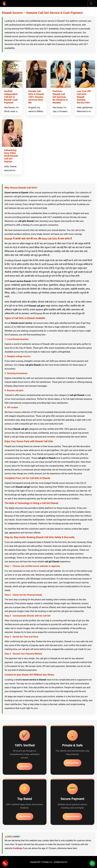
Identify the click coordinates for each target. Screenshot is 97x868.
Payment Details (72, 816)
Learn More (25, 766)
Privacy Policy (72, 763)
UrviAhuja (17, 848)
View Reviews (25, 816)
